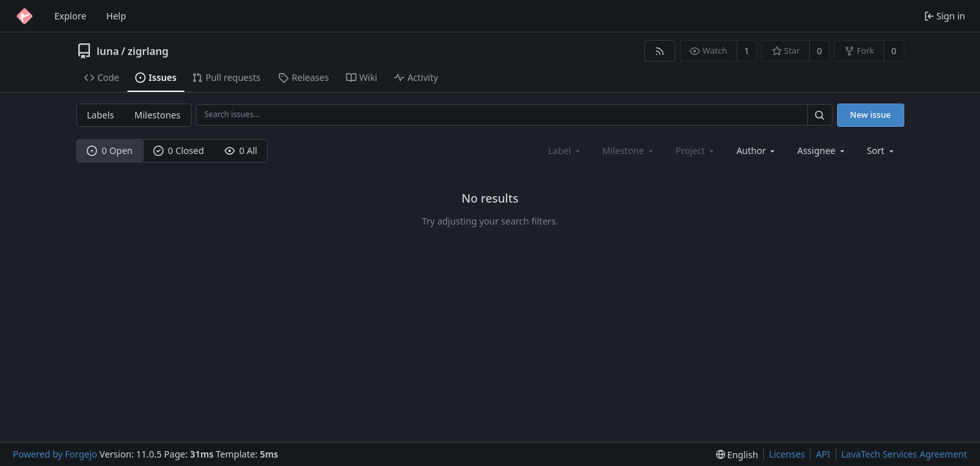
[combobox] (757, 150)
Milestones (158, 115)
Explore (70, 16)
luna (108, 51)
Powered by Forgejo (55, 454)
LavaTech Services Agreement (904, 454)
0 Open (110, 150)
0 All (241, 150)
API (823, 454)
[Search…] (820, 115)
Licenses (787, 454)
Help (116, 16)
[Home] (25, 16)
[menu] (881, 150)
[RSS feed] (659, 51)
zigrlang (148, 51)
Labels (100, 115)
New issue (870, 115)
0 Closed (179, 150)
